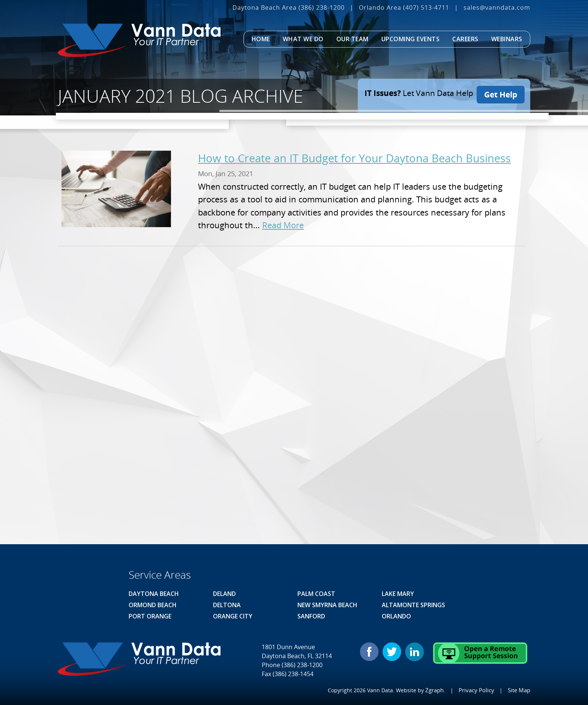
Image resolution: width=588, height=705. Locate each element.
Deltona (227, 605)
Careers (465, 39)
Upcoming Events (411, 39)
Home (261, 39)
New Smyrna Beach (327, 605)
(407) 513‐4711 (426, 7)
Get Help (501, 93)
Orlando (396, 616)
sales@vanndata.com (497, 7)
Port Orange (150, 616)
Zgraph (437, 690)
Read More (283, 225)
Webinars (507, 39)
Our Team (352, 39)
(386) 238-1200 (322, 7)
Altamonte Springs (413, 605)
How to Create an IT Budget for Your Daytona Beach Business (354, 158)
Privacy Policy (478, 690)
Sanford (311, 616)
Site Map (519, 690)
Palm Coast (316, 594)
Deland (224, 594)
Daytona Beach (154, 594)
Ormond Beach (153, 605)
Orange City (233, 616)
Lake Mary (398, 594)
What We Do (303, 39)
